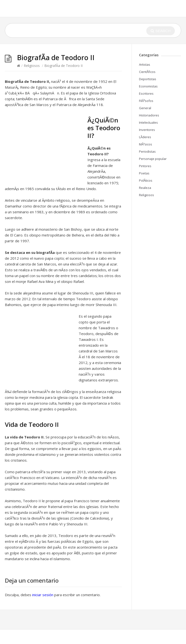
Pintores (145, 166)
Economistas (148, 86)
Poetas (144, 173)
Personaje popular (153, 159)
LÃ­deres (145, 137)
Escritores (146, 93)
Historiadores (149, 115)
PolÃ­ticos (146, 180)
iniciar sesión (43, 595)
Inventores (147, 130)
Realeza (145, 188)
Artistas (145, 64)
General (145, 108)
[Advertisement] (46, 148)
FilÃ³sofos (146, 101)
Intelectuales (148, 122)
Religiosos (32, 66)
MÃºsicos (146, 144)
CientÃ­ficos (147, 72)
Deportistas (148, 79)
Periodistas (147, 151)
